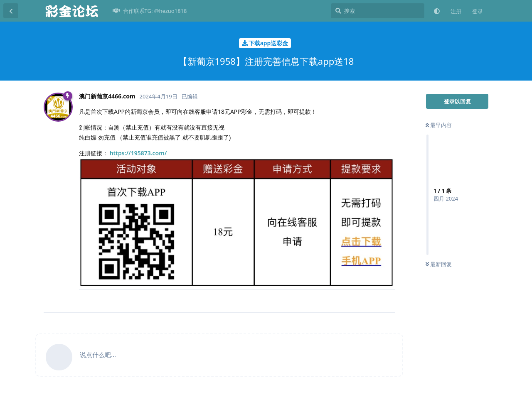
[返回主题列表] (11, 11)
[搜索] (378, 11)
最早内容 (439, 125)
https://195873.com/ (138, 153)
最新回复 (439, 264)
